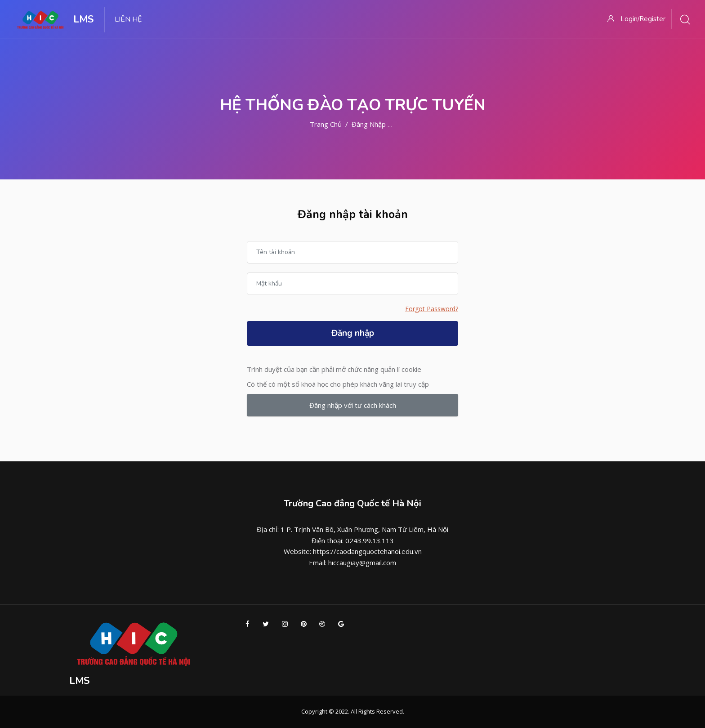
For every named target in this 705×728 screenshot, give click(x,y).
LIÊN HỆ (128, 19)
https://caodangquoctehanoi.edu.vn (367, 551)
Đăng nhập (353, 333)
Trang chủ (326, 124)
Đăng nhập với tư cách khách (353, 405)
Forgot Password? (432, 309)
